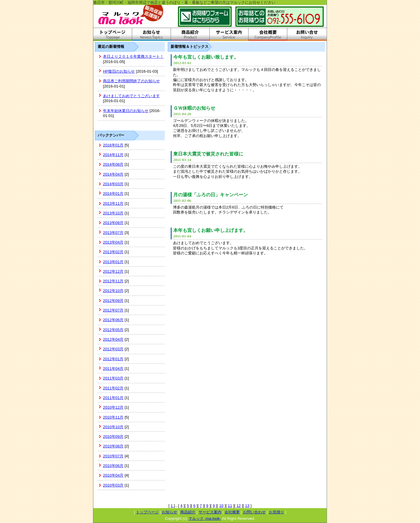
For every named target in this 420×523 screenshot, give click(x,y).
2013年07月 (113, 233)
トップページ (147, 512)
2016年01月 (113, 145)
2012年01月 (113, 359)
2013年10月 (113, 213)
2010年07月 (113, 456)
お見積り (276, 512)
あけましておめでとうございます (131, 96)
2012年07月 (113, 310)
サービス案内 (210, 512)
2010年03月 (113, 485)
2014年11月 (113, 155)
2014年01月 (113, 194)
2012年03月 (113, 349)
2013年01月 (113, 262)
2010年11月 (113, 417)
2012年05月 (113, 330)
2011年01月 (113, 398)
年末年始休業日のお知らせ (126, 111)
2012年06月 (113, 320)
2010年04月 (113, 475)
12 (239, 506)
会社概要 (232, 512)
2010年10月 (113, 427)
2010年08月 (113, 446)
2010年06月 (113, 466)
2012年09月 (113, 301)
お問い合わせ (254, 512)
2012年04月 (113, 339)
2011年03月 (113, 378)
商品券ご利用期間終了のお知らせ (131, 81)
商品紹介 (188, 512)
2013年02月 (113, 252)
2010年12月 (113, 407)
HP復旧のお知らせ (119, 71)
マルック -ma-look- (205, 518)
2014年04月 (113, 174)
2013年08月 (113, 223)
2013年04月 (113, 242)
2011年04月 (113, 369)
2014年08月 (113, 164)
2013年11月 (113, 203)
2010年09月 (113, 437)
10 (221, 506)
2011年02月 (113, 388)
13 (247, 506)
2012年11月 (113, 281)
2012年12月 (113, 271)
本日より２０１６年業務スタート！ (133, 56)
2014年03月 (113, 184)
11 (230, 506)
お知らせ (169, 512)
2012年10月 (113, 291)
